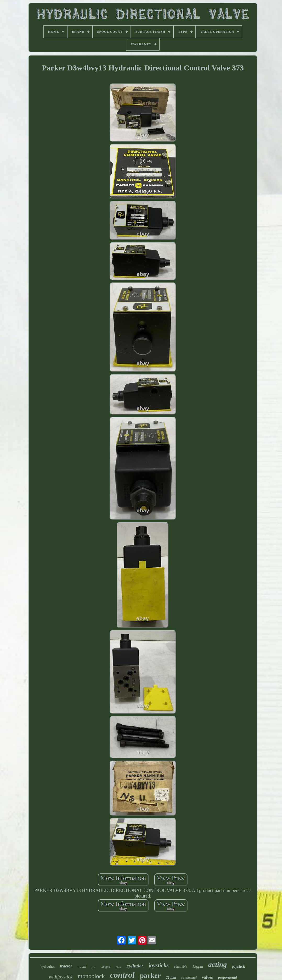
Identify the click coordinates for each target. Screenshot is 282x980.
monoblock (91, 976)
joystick (239, 966)
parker (150, 976)
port (94, 967)
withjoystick (61, 977)
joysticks (159, 965)
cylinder (135, 966)
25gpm (106, 967)
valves (207, 977)
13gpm (198, 966)
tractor (66, 966)
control (122, 975)
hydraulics (48, 967)
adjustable (181, 967)
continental (189, 978)
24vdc (119, 967)
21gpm (171, 978)
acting (218, 964)
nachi (82, 966)
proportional (227, 978)
